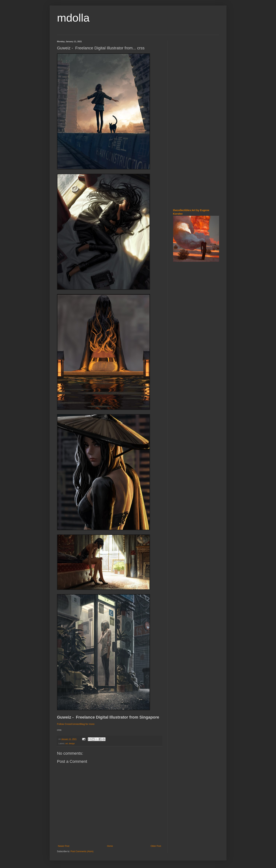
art (67, 743)
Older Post (156, 846)
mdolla (73, 18)
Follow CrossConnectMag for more (76, 724)
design (72, 743)
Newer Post (64, 846)
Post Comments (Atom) (82, 851)
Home (110, 846)
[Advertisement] (184, 62)
